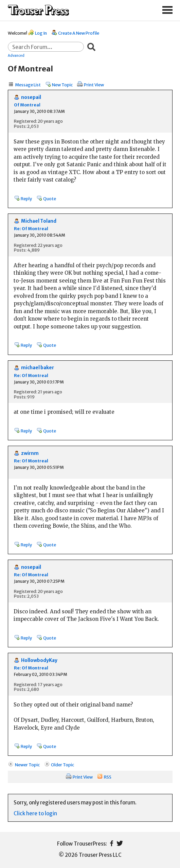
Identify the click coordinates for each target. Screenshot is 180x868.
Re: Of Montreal (31, 229)
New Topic (62, 85)
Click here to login (35, 813)
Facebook (112, 843)
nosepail (31, 97)
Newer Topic (27, 765)
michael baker (38, 368)
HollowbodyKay (39, 660)
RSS (108, 777)
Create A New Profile (79, 33)
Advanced (16, 55)
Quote (50, 199)
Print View (94, 85)
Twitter (120, 843)
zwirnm (30, 453)
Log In (41, 33)
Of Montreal (27, 105)
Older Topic (62, 765)
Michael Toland (39, 221)
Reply (26, 199)
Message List (28, 85)
